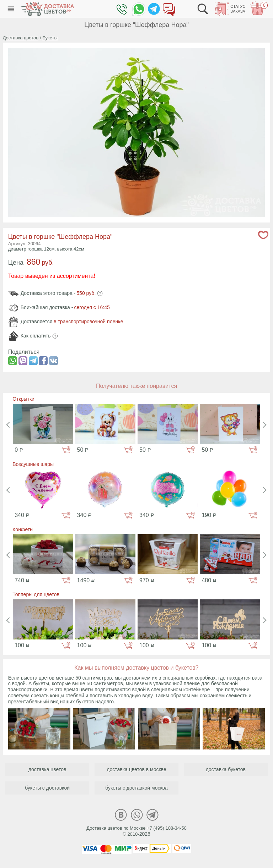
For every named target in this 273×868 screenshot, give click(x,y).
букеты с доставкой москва (136, 788)
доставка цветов (47, 769)
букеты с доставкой (47, 788)
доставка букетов (226, 769)
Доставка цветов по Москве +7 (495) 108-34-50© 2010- (136, 831)
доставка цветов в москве (136, 769)
